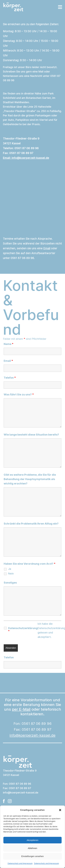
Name (9, 344)
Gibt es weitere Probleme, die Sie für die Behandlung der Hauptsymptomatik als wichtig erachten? (30, 479)
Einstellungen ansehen (33, 856)
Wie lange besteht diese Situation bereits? (31, 435)
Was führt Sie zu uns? (19, 394)
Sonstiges (10, 583)
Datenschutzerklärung (23, 630)
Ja (10, 569)
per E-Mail (21, 709)
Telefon (10, 378)
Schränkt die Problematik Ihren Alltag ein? (31, 524)
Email (47, 248)
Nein (11, 574)
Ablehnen (32, 848)
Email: (26, 158)
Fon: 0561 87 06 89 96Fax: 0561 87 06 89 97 (32, 729)
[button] (60, 810)
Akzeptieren (32, 840)
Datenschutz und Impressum (20, 863)
